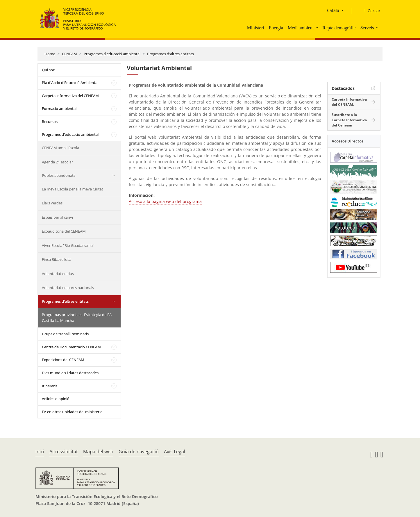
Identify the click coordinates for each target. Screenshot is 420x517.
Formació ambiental (59, 108)
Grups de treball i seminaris (65, 334)
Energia (276, 28)
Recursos (50, 122)
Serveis (367, 28)
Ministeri (256, 28)
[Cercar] (370, 11)
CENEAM (69, 54)
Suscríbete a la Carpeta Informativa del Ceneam (349, 120)
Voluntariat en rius (58, 274)
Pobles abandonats (59, 175)
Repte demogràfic (339, 28)
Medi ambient (301, 28)
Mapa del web (98, 452)
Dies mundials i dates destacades (70, 373)
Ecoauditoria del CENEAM (64, 231)
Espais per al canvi (57, 217)
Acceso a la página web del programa (165, 201)
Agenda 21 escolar (57, 162)
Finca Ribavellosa (57, 259)
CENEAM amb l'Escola (60, 148)
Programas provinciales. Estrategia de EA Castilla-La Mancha (77, 318)
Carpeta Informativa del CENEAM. (349, 102)
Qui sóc (48, 70)
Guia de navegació (139, 452)
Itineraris (50, 386)
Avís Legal (175, 452)
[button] (317, 28)
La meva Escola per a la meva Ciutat (73, 189)
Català (333, 10)
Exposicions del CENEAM (63, 360)
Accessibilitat (64, 452)
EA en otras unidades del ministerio (72, 412)
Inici (40, 452)
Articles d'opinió (56, 399)
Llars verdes (52, 203)
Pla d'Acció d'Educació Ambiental (70, 83)
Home (50, 54)
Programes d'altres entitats (170, 54)
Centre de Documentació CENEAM (71, 347)
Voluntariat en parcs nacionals (68, 288)
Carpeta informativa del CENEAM (70, 96)
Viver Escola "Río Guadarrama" (68, 245)
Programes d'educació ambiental (112, 54)
